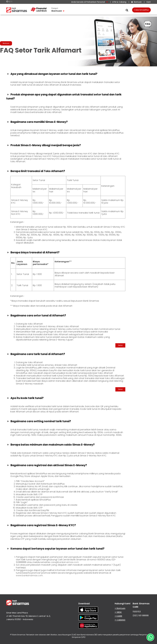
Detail (120, 345)
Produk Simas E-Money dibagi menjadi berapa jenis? (44, 145)
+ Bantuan (120, 608)
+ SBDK (118, 612)
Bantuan (136, 2)
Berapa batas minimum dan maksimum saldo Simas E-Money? (51, 445)
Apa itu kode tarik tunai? (25, 398)
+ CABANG (120, 620)
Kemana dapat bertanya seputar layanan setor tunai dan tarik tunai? (56, 549)
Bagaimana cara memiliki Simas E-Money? (37, 122)
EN (11, 2)
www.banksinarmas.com (29, 575)
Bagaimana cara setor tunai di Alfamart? (36, 316)
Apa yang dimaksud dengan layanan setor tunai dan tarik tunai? (52, 74)
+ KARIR (118, 616)
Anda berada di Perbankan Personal (90, 2)
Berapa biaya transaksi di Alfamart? (33, 252)
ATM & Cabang (119, 2)
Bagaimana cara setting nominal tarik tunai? (39, 421)
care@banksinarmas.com (65, 562)
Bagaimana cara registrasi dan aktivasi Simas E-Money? (47, 465)
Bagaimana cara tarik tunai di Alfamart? (36, 354)
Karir (148, 2)
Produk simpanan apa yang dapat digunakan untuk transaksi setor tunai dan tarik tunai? (64, 97)
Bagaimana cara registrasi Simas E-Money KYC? (41, 525)
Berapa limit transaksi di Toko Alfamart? (36, 171)
